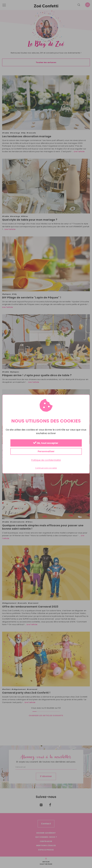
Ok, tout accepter (46, 443)
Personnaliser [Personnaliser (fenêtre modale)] (46, 451)
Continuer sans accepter (46, 468)
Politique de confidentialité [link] (46, 460)
